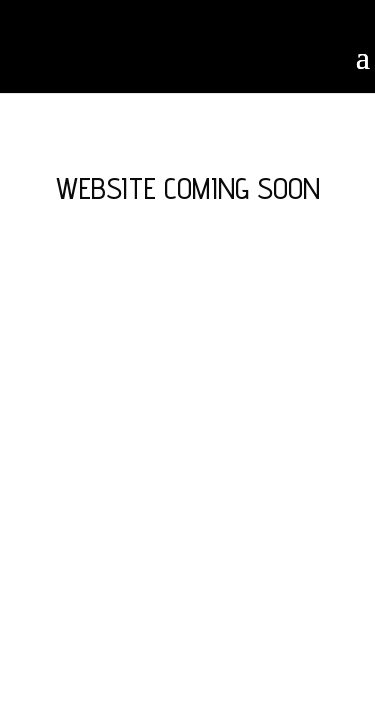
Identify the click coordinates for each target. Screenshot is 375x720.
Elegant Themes (183, 354)
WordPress (187, 375)
